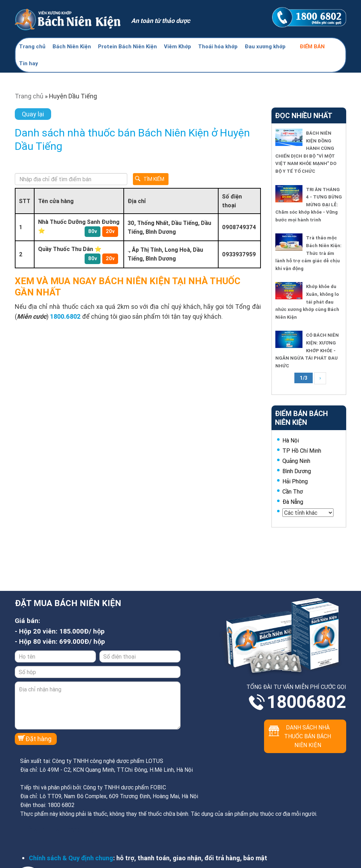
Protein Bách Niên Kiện (127, 46)
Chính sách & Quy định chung (71, 858)
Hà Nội (291, 440)
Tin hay (29, 63)
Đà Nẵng (293, 502)
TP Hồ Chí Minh (302, 451)
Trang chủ (32, 46)
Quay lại (33, 114)
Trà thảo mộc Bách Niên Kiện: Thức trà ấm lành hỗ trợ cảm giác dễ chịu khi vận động (308, 253)
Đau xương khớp (265, 46)
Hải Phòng (295, 481)
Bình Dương (297, 471)
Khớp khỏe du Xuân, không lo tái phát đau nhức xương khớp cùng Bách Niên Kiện (307, 302)
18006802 (306, 702)
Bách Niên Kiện (72, 46)
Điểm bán (312, 46)
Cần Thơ (293, 491)
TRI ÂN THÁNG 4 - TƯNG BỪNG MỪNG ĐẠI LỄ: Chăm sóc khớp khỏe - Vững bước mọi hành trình (309, 205)
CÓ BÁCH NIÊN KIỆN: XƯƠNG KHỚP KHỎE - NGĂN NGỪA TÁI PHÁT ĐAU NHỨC (307, 350)
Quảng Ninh (296, 461)
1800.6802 (65, 316)
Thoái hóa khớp (218, 46)
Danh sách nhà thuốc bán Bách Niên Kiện (308, 736)
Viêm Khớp (178, 46)
